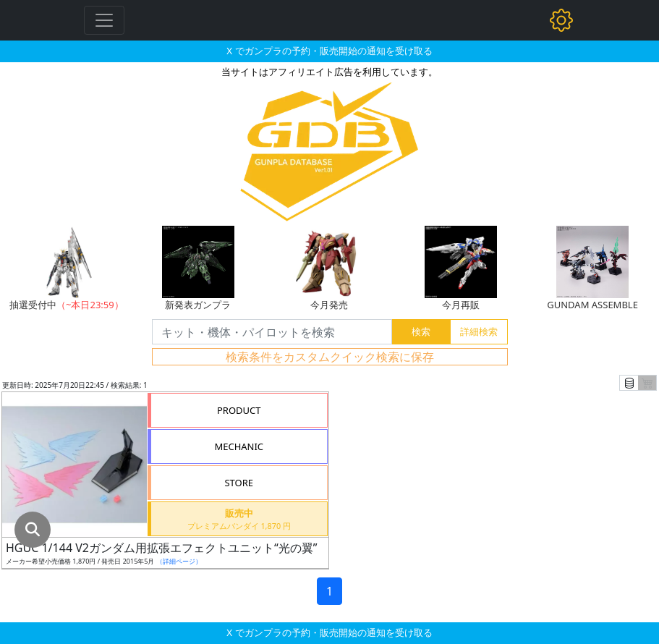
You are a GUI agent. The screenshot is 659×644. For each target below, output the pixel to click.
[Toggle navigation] (104, 20)
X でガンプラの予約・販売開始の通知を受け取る (329, 51)
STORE (239, 483)
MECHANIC (239, 446)
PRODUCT (239, 410)
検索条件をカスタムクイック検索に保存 (330, 357)
